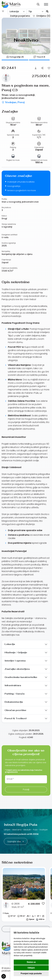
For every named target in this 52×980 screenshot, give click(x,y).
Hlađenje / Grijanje (16, 652)
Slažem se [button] (31, 962)
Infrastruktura (13, 685)
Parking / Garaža (15, 694)
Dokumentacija (14, 702)
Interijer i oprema (15, 661)
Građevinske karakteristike (21, 677)
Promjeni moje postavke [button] (31, 973)
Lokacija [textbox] (14, 11)
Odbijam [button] (31, 968)
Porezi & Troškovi (16, 718)
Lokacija (10, 644)
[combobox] (17, 12)
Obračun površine (15, 710)
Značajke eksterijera (17, 669)
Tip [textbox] (30, 11)
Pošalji (26, 789)
